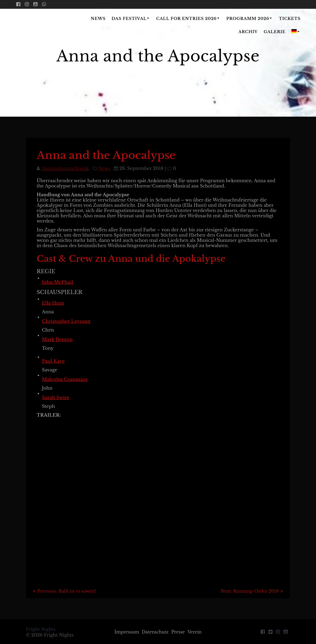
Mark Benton (57, 339)
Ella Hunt (53, 303)
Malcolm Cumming (65, 379)
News (98, 19)
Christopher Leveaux (66, 321)
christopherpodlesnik (65, 168)
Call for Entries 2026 (186, 19)
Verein (196, 632)
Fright (42, 26)
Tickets (290, 19)
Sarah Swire (56, 398)
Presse (179, 632)
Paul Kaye (53, 361)
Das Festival (129, 19)
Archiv (248, 32)
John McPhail (58, 282)
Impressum (125, 632)
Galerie (275, 32)
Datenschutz (155, 632)
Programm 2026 (248, 19)
